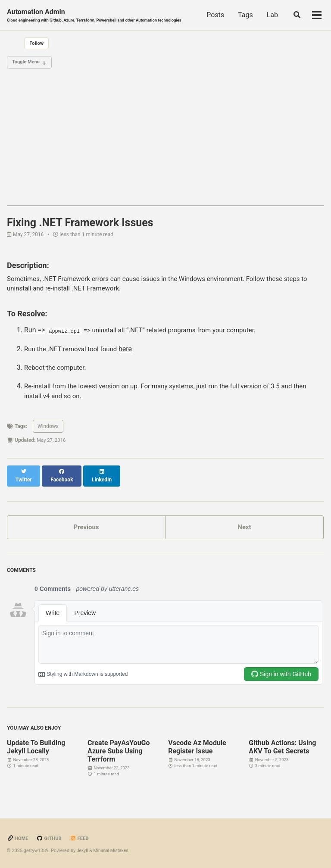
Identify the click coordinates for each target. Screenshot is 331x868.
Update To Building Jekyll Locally (36, 747)
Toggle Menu (28, 64)
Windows (48, 433)
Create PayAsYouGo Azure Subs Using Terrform (119, 751)
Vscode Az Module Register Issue (197, 747)
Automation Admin (100, 16)
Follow (37, 44)
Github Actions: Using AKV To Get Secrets (282, 747)
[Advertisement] (165, 148)
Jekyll (83, 851)
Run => (35, 333)
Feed (82, 839)
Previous (86, 526)
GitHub (51, 839)
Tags (268, 15)
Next (244, 526)
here (132, 353)
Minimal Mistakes (113, 851)
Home (18, 839)
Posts (239, 15)
